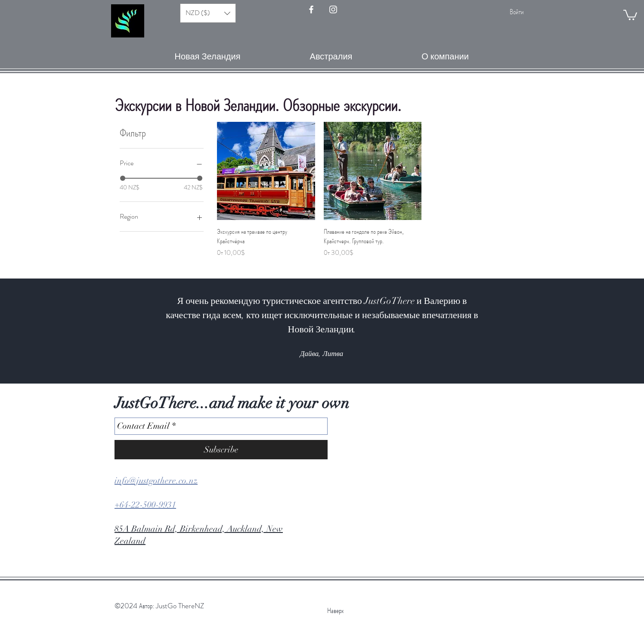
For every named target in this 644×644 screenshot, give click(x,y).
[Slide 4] (314, 362)
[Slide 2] (299, 362)
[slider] (123, 178)
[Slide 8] (345, 362)
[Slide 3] (307, 362)
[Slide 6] (330, 362)
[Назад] (48, 331)
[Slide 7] (337, 362)
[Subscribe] (221, 450)
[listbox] (208, 13)
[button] (630, 14)
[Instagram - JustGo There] (333, 9)
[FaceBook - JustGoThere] (311, 9)
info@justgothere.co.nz (156, 481)
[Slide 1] (291, 362)
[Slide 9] (353, 362)
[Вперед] (596, 331)
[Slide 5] (322, 362)
